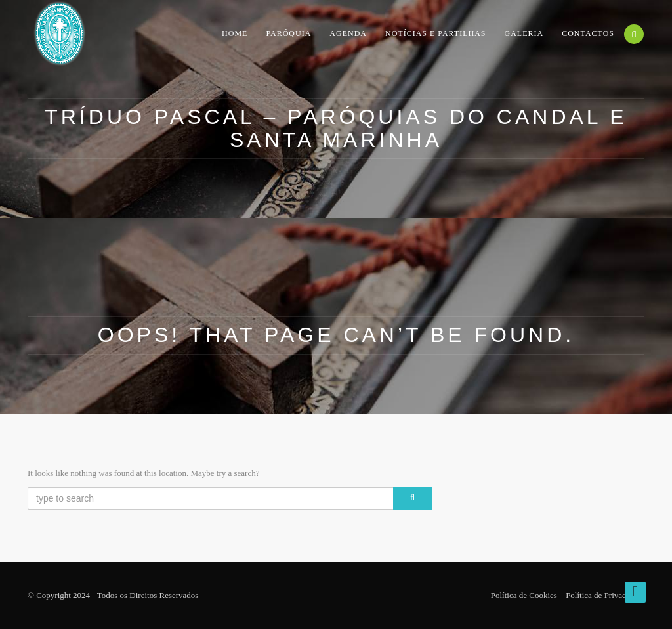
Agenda (348, 33)
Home (235, 33)
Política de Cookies (524, 595)
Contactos (588, 33)
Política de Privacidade (605, 595)
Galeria (524, 33)
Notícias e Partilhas (436, 33)
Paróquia (288, 33)
